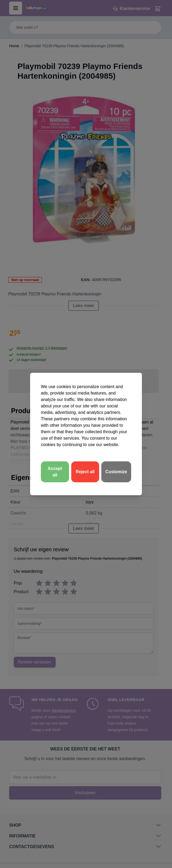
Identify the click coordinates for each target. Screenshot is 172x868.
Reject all (85, 472)
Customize (116, 472)
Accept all (55, 472)
